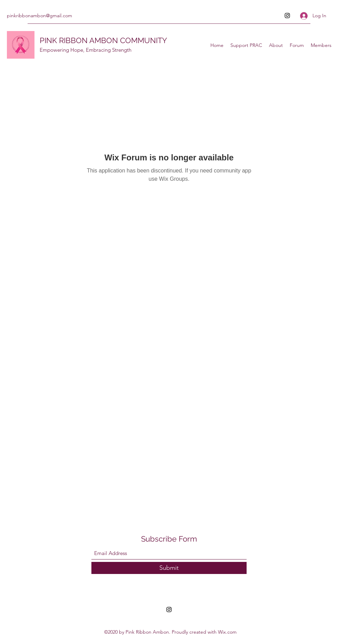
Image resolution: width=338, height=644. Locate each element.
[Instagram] (287, 16)
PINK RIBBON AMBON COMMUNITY (103, 40)
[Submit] (169, 568)
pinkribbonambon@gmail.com (39, 16)
